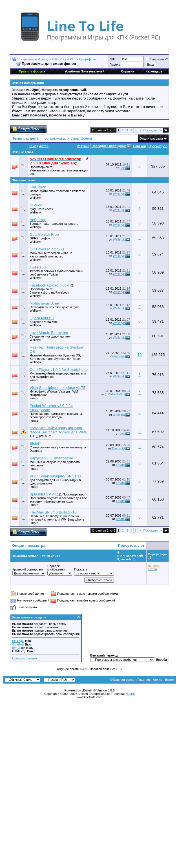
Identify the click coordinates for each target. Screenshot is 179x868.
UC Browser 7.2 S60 (47, 249)
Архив (158, 680)
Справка (128, 71)
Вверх (170, 680)
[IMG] (16, 648)
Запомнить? (157, 59)
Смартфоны (88, 59)
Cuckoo (36, 205)
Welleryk (36, 198)
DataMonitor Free (44, 234)
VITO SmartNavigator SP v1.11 (56, 476)
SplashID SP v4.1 (44, 494)
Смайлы (18, 644)
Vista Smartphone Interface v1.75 (58, 388)
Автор (44, 146)
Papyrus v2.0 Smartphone (51, 458)
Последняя (153, 130)
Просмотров (158, 146)
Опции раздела (151, 138)
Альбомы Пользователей (85, 71)
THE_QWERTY (40, 436)
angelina (119, 415)
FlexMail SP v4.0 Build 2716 (53, 512)
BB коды (18, 641)
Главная (144, 680)
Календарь (154, 71)
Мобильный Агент (45, 303)
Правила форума (25, 658)
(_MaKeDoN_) (115, 394)
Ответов (139, 146)
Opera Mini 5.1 (42, 318)
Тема (33, 146)
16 (140, 355)
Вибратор (38, 220)
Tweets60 (38, 267)
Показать (81, 569)
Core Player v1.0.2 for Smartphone (59, 370)
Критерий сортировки (28, 569)
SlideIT (35, 443)
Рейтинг (83, 146)
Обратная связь (122, 680)
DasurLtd (36, 451)
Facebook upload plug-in (50, 285)
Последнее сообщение (109, 146)
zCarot (130, 694)
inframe (120, 356)
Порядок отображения (57, 568)
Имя (112, 59)
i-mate (34, 380)
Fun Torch (38, 187)
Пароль (115, 65)
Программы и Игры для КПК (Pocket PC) (47, 59)
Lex (32, 174)
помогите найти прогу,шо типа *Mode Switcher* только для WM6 (58, 430)
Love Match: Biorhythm (49, 333)
